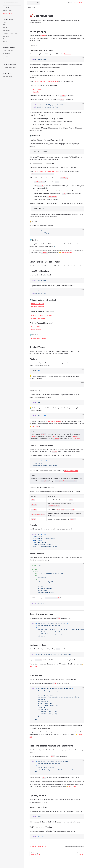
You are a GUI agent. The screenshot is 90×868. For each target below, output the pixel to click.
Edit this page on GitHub (38, 846)
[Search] (33, 3)
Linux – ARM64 (36, 327)
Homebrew (67, 54)
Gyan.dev (36, 92)
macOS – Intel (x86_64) (39, 318)
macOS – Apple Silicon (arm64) (42, 315)
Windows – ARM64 (38, 307)
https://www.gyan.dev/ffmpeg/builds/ (48, 171)
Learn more (35, 426)
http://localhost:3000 (54, 421)
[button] (12, 8)
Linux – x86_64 (36, 330)
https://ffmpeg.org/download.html (46, 81)
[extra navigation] (86, 3)
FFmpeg (43, 36)
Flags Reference (66, 253)
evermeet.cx (37, 89)
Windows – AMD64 (38, 304)
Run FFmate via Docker (39, 338)
